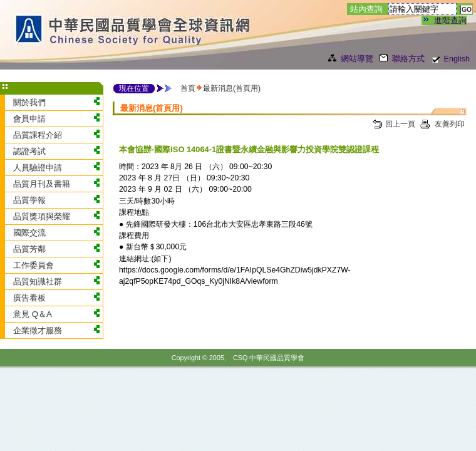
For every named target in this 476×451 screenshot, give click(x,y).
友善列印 (449, 124)
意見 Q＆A (33, 314)
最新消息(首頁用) (232, 88)
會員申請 (29, 119)
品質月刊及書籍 (42, 184)
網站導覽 (357, 59)
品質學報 (29, 200)
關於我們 (29, 102)
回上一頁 (400, 124)
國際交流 (29, 233)
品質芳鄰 (29, 249)
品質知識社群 (38, 282)
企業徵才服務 (38, 330)
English (457, 59)
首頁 (188, 88)
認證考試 (29, 151)
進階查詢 (450, 20)
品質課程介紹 (38, 135)
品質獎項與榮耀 (42, 216)
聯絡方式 (408, 59)
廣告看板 (29, 298)
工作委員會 (34, 265)
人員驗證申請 (38, 168)
